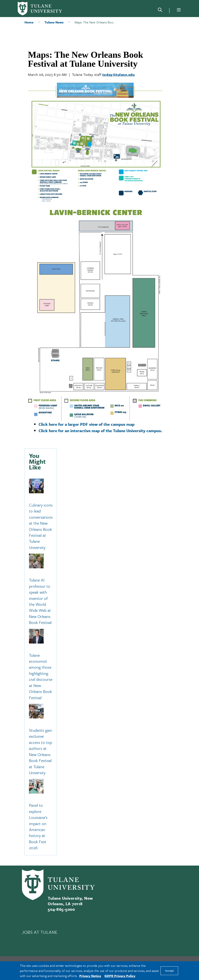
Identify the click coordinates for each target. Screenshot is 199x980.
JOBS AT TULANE (40, 932)
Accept (169, 971)
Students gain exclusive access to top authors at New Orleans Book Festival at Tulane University (40, 751)
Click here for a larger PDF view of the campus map (87, 424)
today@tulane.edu (119, 74)
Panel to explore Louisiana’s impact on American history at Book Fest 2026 (38, 827)
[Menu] (179, 10)
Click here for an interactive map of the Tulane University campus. (100, 431)
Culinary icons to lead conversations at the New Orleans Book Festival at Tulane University (41, 526)
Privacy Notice (90, 976)
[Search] (160, 11)
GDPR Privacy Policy (120, 976)
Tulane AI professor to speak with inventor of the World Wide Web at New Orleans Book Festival (40, 601)
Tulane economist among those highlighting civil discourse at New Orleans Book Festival (41, 676)
